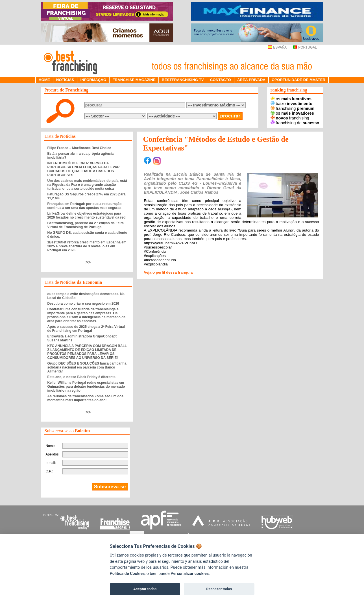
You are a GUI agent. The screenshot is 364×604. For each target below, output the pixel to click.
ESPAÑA (277, 47)
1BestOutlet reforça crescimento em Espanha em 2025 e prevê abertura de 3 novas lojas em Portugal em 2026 (87, 246)
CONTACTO (221, 80)
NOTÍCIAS (65, 80)
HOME (44, 80)
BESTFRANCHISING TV (183, 80)
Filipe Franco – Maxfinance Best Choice (79, 148)
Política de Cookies (127, 574)
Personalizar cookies (190, 574)
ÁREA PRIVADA (251, 80)
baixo (292, 104)
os (291, 99)
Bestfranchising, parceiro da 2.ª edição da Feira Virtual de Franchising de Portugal (86, 225)
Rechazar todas (219, 589)
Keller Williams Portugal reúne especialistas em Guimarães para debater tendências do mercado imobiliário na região (86, 387)
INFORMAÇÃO (93, 80)
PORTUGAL (305, 47)
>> (88, 262)
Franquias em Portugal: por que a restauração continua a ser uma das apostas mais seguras (85, 206)
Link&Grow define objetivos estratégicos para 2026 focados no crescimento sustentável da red (87, 215)
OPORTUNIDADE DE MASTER (298, 80)
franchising (293, 108)
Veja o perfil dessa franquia (168, 272)
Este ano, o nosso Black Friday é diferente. (82, 377)
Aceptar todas (145, 589)
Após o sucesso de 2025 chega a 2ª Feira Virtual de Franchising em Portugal (86, 329)
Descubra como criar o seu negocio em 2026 (83, 304)
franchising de (295, 123)
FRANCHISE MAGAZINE (134, 80)
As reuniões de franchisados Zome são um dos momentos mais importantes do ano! (85, 398)
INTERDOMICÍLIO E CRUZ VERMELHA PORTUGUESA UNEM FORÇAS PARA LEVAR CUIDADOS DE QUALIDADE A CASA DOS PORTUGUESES (84, 169)
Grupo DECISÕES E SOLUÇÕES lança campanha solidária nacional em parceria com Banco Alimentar (87, 367)
